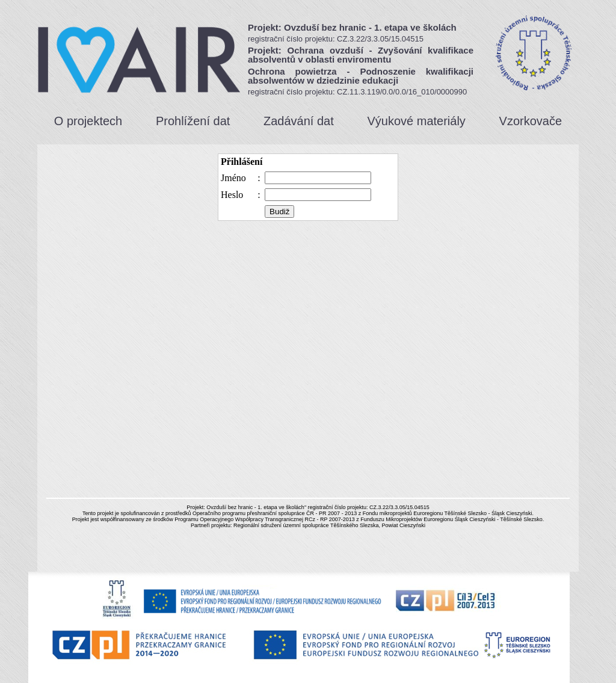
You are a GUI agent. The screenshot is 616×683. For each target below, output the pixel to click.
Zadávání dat (299, 121)
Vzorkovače (531, 121)
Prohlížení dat (193, 121)
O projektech (88, 121)
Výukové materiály (416, 121)
